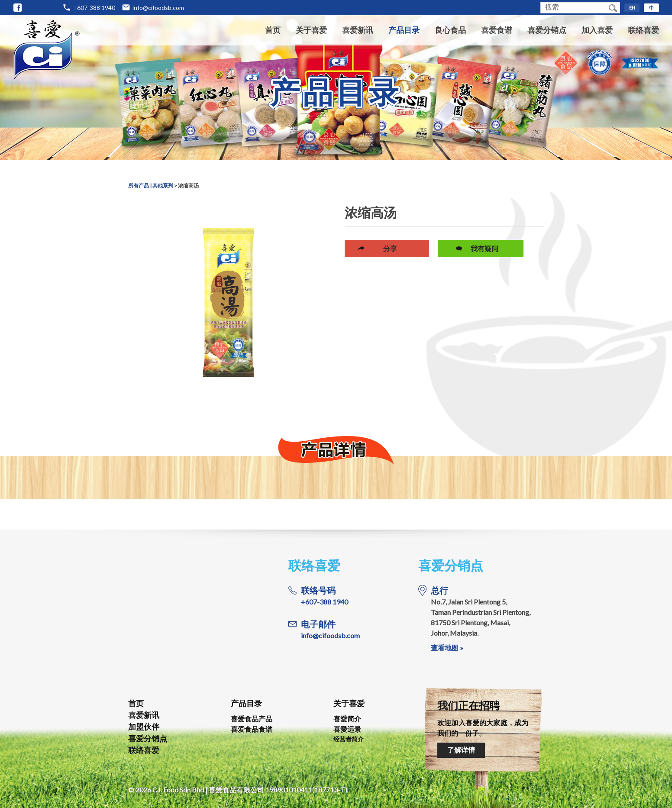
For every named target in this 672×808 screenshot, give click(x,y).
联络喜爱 (643, 30)
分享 (390, 248)
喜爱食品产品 (252, 719)
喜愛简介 (347, 719)
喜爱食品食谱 (252, 729)
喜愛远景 (347, 729)
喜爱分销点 (547, 30)
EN (632, 8)
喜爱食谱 (497, 30)
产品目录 (404, 30)
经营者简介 (349, 739)
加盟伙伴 (144, 727)
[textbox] (573, 8)
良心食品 (450, 30)
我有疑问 (485, 248)
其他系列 (163, 186)
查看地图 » (447, 648)
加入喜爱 (597, 30)
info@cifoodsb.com (158, 8)
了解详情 (461, 750)
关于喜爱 (311, 30)
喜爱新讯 (358, 30)
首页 (273, 30)
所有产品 (139, 186)
